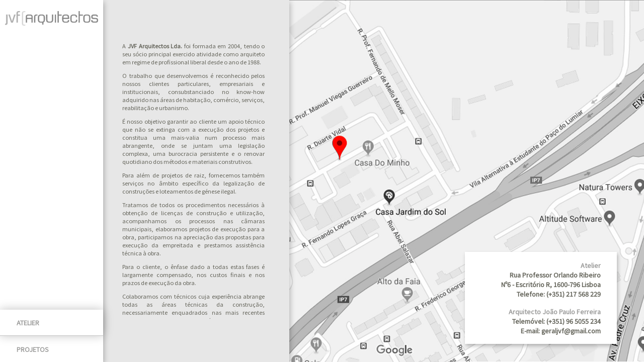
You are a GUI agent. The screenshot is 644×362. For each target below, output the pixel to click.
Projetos (33, 349)
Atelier (28, 323)
